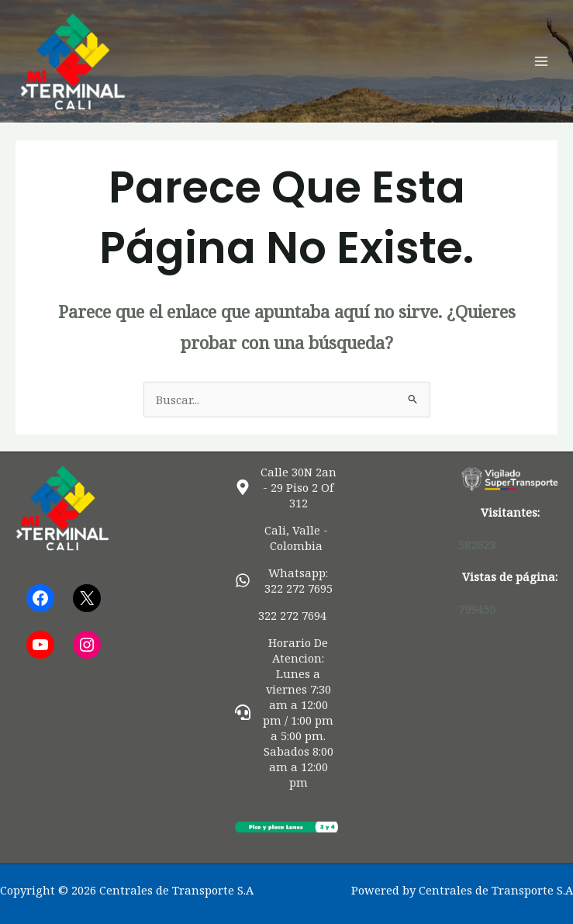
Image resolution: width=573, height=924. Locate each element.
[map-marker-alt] (286, 487)
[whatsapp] (286, 580)
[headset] (286, 712)
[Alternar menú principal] (541, 61)
